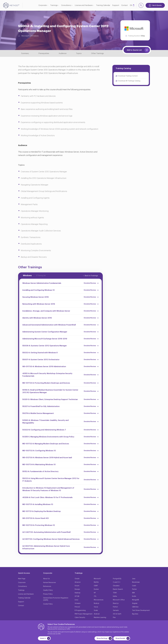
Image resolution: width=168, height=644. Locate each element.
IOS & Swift (117, 614)
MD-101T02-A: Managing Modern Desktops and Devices (46, 444)
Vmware (78, 603)
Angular (135, 603)
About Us (46, 579)
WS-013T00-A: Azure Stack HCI (36, 518)
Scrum (77, 586)
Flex (114, 617)
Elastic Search (118, 589)
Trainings (54, 5)
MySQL (96, 582)
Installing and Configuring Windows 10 (39, 290)
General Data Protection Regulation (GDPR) (56, 599)
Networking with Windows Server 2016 (39, 304)
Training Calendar (103, 5)
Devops (77, 589)
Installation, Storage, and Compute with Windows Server (46, 311)
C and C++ (117, 582)
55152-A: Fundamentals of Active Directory (40, 472)
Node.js (96, 603)
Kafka (115, 596)
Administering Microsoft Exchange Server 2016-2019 (45, 339)
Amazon (78, 582)
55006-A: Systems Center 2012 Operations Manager (45, 346)
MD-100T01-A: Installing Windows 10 (38, 504)
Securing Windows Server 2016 (36, 297)
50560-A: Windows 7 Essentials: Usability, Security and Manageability (45, 422)
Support (116, 5)
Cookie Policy (48, 604)
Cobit (134, 586)
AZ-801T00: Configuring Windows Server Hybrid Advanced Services (51, 539)
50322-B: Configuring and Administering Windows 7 (44, 430)
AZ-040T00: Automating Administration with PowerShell (46, 532)
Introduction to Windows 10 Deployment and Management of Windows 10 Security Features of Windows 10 (48, 489)
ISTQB (77, 596)
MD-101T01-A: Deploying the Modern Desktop (42, 511)
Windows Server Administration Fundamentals (42, 283)
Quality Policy (48, 590)
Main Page (22, 579)
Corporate (43, 5)
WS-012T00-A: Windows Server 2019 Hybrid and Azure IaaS (47, 458)
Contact (124, 5)
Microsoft (25, 36)
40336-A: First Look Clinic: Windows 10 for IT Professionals (47, 497)
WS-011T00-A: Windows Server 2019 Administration (44, 367)
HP (95, 593)
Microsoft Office (119, 600)
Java (134, 579)
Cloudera (116, 586)
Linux (76, 600)
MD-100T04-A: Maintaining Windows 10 (39, 465)
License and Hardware (84, 5)
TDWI (115, 593)
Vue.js (96, 607)
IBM (133, 593)
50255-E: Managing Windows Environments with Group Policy (48, 437)
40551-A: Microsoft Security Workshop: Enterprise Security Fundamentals (47, 375)
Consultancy (66, 5)
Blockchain (136, 582)
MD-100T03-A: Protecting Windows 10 (39, 525)
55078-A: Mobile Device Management (38, 413)
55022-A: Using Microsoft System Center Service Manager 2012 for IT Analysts (51, 480)
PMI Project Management (84, 614)
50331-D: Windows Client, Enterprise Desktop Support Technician (50, 399)
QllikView (135, 607)
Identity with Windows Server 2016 (37, 318)
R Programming (80, 610)
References (47, 586)
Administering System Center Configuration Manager (45, 332)
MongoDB (136, 600)
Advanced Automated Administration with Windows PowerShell (49, 325)
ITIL (95, 596)
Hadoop (78, 593)
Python (115, 607)
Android (97, 614)
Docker (96, 589)
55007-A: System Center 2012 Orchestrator (41, 360)
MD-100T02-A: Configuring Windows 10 (39, 451)
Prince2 (77, 607)
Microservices (99, 600)
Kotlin (134, 596)
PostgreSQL (117, 579)
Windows (35, 36)
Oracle (77, 579)
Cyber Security (80, 617)
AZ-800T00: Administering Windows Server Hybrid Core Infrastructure (46, 547)
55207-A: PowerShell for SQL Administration (41, 406)
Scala (96, 610)
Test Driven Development (141, 610)
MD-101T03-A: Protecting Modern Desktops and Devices (46, 383)
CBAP (96, 586)
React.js (116, 603)
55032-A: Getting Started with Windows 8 (40, 353)
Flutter (134, 589)
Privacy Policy (48, 594)
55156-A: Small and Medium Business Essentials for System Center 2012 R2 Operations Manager (50, 391)
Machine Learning (100, 617)
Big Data (135, 614)
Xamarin (116, 610)
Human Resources (49, 583)
